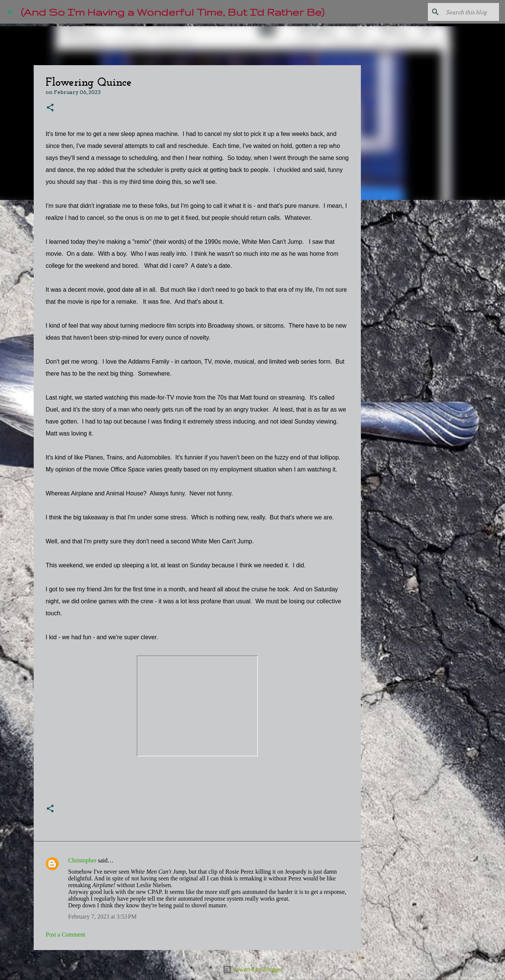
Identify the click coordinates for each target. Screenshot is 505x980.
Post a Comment (66, 935)
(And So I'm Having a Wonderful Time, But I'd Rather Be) (173, 12)
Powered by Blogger (253, 969)
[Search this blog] (460, 12)
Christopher (82, 860)
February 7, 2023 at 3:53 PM (102, 917)
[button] (50, 108)
